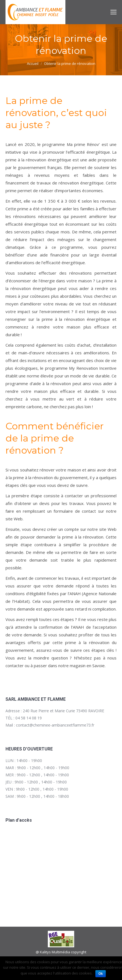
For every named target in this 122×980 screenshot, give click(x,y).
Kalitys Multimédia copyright (63, 952)
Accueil (33, 64)
